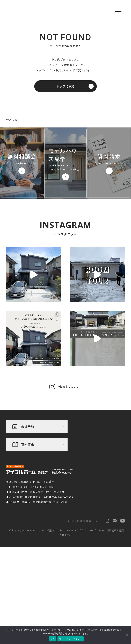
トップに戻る (65, 88)
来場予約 (28, 466)
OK (52, 639)
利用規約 (112, 570)
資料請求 (28, 484)
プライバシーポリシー (91, 570)
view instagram (70, 426)
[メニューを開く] (118, 9)
